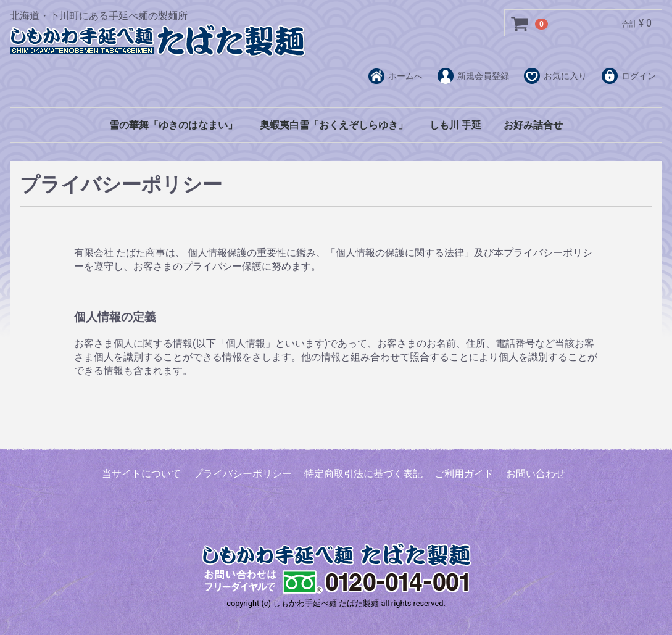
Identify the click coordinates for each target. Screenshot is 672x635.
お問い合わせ (536, 474)
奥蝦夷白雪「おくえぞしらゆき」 (334, 125)
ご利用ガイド (464, 474)
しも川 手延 (455, 125)
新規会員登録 (473, 77)
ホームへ (396, 77)
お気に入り (555, 77)
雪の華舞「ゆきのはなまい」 (173, 125)
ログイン (629, 77)
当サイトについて (141, 474)
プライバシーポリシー (243, 474)
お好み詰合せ (533, 125)
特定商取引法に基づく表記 (363, 474)
